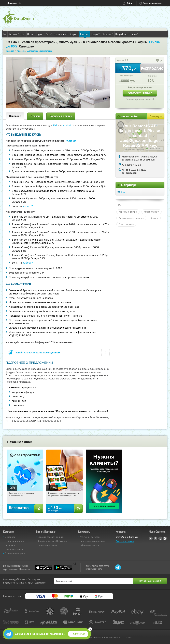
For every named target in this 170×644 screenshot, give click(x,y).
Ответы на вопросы (15, 553)
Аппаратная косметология (131, 218)
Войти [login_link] (130, 3)
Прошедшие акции (47, 545)
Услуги (74, 34)
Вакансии (10, 545)
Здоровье (14, 34)
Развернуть (156, 116)
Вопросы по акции (61, 116)
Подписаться (78, 634)
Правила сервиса (14, 549)
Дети (49, 34)
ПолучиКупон (123, 34)
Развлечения (61, 34)
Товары (96, 34)
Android (68, 125)
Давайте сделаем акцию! (51, 537)
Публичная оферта (90, 545)
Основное (15, 116)
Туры (41, 34)
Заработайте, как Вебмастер (53, 541)
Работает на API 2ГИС (136, 147)
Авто (135, 34)
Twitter (160, 538)
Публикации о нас (15, 541)
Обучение (108, 34)
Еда (23, 34)
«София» (71, 141)
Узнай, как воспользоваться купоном (38, 352)
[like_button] (158, 61)
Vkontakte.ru (155, 538)
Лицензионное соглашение (135, 149)
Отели (31, 34)
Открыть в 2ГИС (155, 148)
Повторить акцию (140, 93)
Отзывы (35, 116)
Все (5, 34)
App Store (44, 567)
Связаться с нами (125, 541)
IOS (56, 125)
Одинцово (12, 3)
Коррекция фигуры (128, 212)
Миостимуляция (152, 212)
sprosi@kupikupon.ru (127, 537)
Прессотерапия (126, 224)
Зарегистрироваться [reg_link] (153, 3)
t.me (123, 192)
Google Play (63, 567)
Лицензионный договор (92, 541)
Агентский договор (90, 537)
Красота (85, 34)
